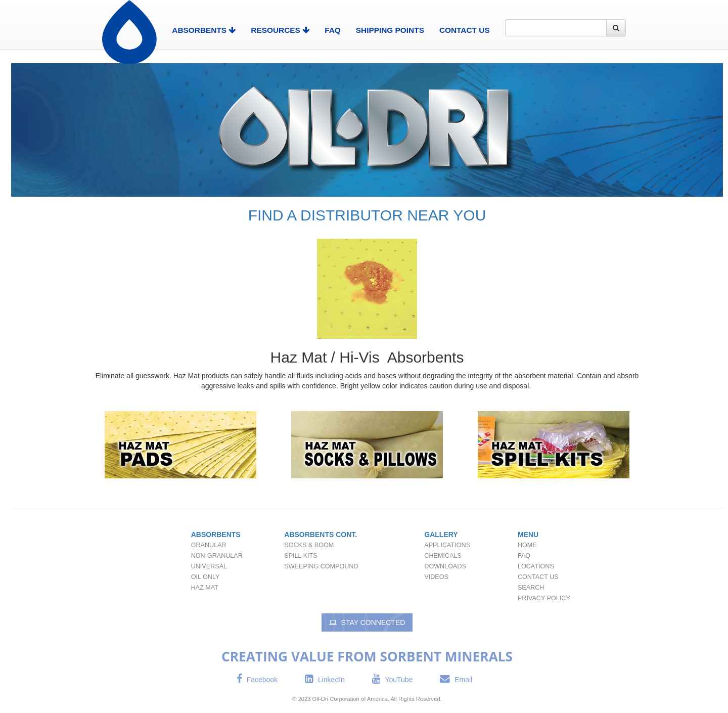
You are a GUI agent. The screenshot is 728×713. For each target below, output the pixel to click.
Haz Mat (205, 588)
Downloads (445, 566)
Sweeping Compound (321, 566)
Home (527, 545)
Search (531, 588)
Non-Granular (217, 556)
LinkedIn (325, 680)
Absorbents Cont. (321, 534)
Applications (447, 545)
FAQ (333, 30)
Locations (536, 566)
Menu (528, 534)
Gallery (441, 534)
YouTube (393, 680)
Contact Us (465, 30)
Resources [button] (280, 30)
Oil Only (206, 577)
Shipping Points (390, 30)
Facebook (257, 680)
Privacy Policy (544, 598)
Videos (436, 577)
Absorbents (216, 534)
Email (456, 680)
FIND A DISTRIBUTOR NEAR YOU (367, 215)
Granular (209, 545)
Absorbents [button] (204, 30)
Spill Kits (301, 556)
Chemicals (443, 556)
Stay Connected (367, 622)
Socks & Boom (309, 545)
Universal (209, 566)
